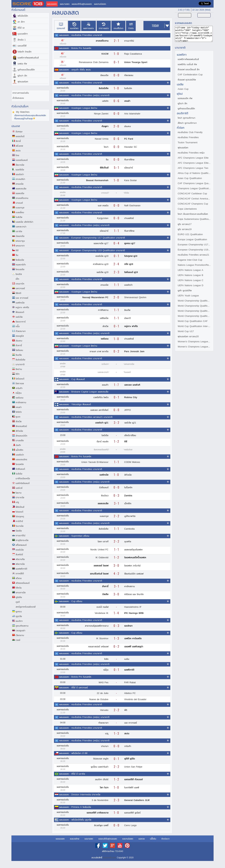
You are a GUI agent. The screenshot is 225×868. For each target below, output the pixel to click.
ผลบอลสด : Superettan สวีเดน (74, 536)
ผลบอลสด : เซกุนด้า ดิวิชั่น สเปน (75, 70)
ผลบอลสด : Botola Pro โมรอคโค (75, 48)
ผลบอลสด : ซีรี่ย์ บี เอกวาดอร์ (74, 688)
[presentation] (61, 26)
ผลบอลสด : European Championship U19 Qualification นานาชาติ (92, 250)
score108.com (109, 858)
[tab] (61, 26)
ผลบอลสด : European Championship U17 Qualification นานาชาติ (92, 238)
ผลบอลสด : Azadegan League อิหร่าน (78, 108)
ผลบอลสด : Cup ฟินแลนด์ (72, 379)
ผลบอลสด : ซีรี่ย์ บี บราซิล (72, 774)
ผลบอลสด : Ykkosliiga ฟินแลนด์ (75, 404)
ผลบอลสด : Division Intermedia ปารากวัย (80, 795)
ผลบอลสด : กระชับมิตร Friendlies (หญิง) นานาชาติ (84, 95)
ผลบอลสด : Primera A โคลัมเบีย (75, 807)
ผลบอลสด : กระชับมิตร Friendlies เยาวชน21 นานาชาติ (86, 417)
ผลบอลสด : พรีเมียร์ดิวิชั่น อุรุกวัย (75, 820)
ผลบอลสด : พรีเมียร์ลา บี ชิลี (73, 753)
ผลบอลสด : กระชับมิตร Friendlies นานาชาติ (81, 35)
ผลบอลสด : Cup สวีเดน (71, 601)
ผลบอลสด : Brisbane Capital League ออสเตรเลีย (84, 392)
